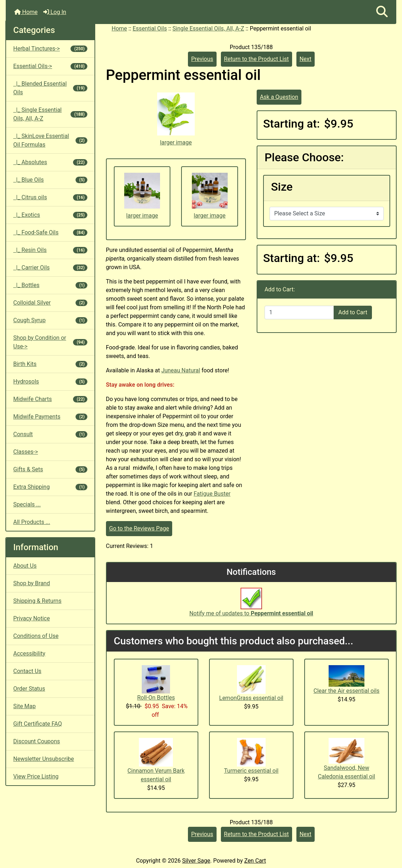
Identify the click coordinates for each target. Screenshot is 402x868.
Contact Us (27, 671)
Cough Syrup (50, 320)
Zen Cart (255, 861)
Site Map (25, 706)
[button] (382, 12)
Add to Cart (353, 312)
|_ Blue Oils (50, 180)
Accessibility (29, 654)
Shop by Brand (32, 583)
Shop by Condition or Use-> (50, 342)
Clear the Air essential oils (347, 691)
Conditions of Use (36, 636)
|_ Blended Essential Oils (50, 88)
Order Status (29, 689)
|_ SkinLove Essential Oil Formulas (50, 140)
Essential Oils (150, 28)
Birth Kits (50, 364)
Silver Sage (196, 861)
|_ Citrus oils (50, 197)
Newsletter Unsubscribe (44, 759)
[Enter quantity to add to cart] (299, 313)
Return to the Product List (256, 59)
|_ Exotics (50, 215)
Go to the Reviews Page (139, 528)
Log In (55, 12)
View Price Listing (36, 776)
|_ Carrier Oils (50, 268)
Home (26, 12)
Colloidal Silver (50, 303)
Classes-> (26, 452)
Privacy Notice (32, 618)
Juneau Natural (181, 370)
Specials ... (27, 504)
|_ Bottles (50, 285)
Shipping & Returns (37, 601)
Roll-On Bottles (156, 698)
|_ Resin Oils (50, 250)
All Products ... (32, 522)
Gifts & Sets (50, 469)
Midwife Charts (50, 399)
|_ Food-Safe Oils (50, 232)
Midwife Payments (50, 417)
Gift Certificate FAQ (38, 724)
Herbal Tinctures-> (50, 49)
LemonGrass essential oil (251, 698)
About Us (25, 566)
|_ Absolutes (50, 162)
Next (306, 59)
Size (282, 187)
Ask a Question (279, 97)
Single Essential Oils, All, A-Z (208, 28)
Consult (50, 434)
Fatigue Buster (212, 494)
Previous (202, 59)
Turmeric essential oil (251, 771)
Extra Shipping (50, 487)
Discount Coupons (37, 741)
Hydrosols (50, 381)
